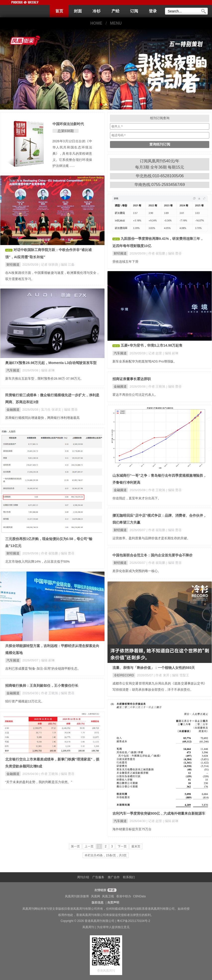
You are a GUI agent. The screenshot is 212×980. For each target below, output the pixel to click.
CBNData (139, 896)
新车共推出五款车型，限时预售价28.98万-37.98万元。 (44, 379)
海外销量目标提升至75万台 (132, 829)
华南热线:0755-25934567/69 (160, 185)
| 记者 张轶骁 (49, 265)
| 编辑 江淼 (67, 265)
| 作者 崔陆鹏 (156, 253)
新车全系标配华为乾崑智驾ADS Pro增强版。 (145, 361)
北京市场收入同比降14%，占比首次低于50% (37, 562)
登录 (153, 11)
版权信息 (98, 903)
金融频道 (120, 386)
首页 (59, 11)
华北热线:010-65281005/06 (160, 176)
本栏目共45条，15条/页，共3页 (106, 855)
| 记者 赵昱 (155, 353)
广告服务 (98, 877)
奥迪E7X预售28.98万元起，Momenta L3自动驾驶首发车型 (51, 363)
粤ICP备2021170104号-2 (133, 921)
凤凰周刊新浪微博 (77, 896)
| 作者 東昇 (162, 675)
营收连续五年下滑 (125, 262)
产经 (115, 11)
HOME (96, 23)
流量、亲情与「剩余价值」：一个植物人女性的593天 (154, 668)
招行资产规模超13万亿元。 (25, 701)
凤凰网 (96, 896)
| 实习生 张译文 (51, 410)
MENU (116, 23)
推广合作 (114, 877)
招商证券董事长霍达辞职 (132, 379)
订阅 (134, 11)
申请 (111, 890)
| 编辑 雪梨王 (180, 675)
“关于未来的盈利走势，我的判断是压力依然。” (39, 782)
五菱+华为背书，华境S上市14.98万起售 (152, 345)
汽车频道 (120, 353)
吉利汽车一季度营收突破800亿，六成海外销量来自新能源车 (159, 813)
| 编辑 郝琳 (171, 353)
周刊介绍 (83, 877)
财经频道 (13, 265)
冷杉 (97, 11)
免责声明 (113, 903)
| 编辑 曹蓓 (174, 253)
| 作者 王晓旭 (156, 386)
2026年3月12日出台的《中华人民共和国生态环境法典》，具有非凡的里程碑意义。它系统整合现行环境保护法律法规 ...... (72, 153)
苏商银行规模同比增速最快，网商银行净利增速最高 (42, 418)
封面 (78, 11)
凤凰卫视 (108, 896)
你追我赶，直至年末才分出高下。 (137, 498)
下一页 (122, 846)
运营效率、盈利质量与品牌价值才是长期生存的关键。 (151, 538)
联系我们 (129, 877)
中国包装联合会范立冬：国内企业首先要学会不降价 (153, 555)
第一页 (75, 846)
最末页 (136, 846)
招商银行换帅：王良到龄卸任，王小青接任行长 (42, 686)
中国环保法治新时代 (68, 124)
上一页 (89, 846)
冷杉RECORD (124, 675)
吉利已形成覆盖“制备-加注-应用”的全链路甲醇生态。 (43, 669)
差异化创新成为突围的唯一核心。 (137, 571)
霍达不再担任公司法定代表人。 (135, 395)
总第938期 (66, 131)
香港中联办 (124, 896)
